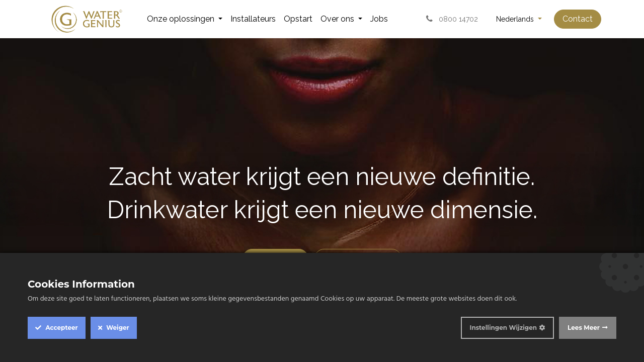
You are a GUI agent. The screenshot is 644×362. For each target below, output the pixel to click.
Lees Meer (584, 328)
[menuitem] (185, 19)
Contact (578, 19)
